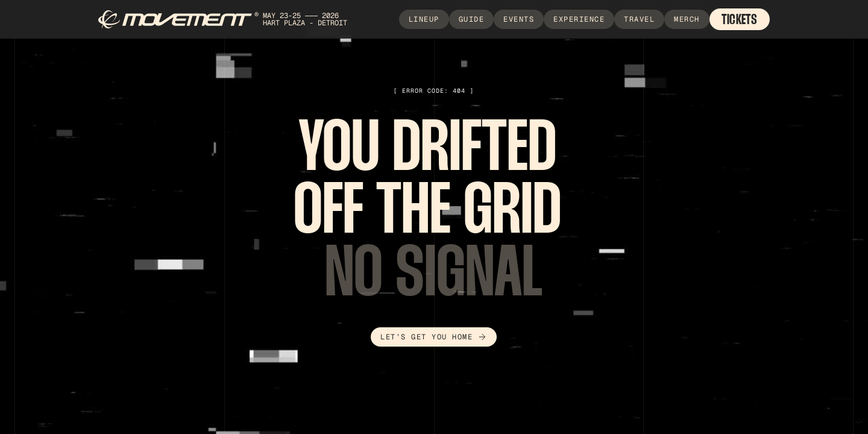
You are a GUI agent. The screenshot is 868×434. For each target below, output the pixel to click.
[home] (232, 20)
